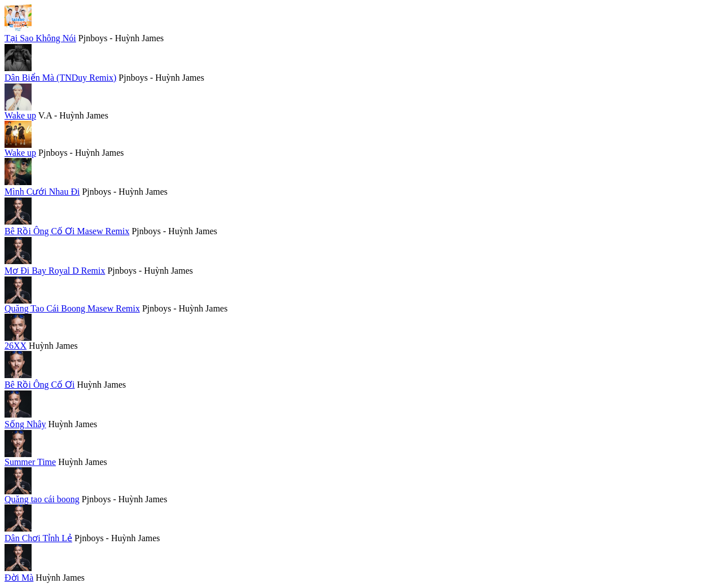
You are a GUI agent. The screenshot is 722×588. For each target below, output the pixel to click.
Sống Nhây (25, 424)
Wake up (20, 115)
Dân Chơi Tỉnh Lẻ (38, 538)
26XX (16, 346)
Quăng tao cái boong (42, 499)
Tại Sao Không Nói (40, 38)
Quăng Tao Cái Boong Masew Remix (72, 308)
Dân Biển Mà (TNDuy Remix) (60, 78)
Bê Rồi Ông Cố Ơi (40, 385)
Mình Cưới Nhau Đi (42, 192)
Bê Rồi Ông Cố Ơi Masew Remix (67, 231)
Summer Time (30, 462)
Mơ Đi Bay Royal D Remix (55, 271)
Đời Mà (19, 578)
